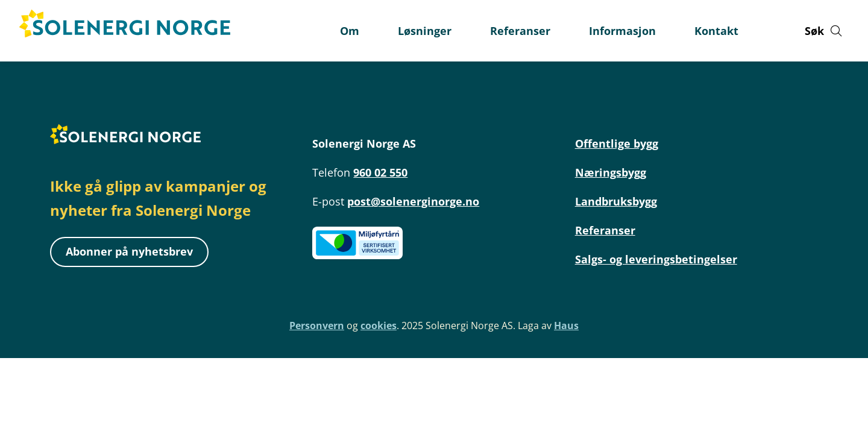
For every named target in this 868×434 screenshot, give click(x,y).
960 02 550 (380, 172)
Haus (566, 325)
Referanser (605, 230)
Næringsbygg (611, 172)
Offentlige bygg (617, 143)
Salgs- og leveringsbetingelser (656, 259)
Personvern (317, 325)
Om (350, 31)
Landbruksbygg (616, 201)
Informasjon (622, 31)
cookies (379, 325)
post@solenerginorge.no (413, 201)
